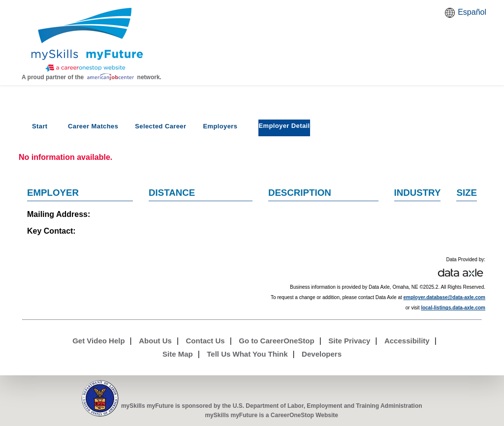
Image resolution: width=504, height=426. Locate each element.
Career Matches (93, 126)
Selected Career (160, 126)
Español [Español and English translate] (472, 12)
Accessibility (407, 341)
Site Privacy (349, 341)
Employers (220, 126)
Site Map (178, 354)
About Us (155, 341)
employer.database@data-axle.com (445, 297)
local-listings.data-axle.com (453, 308)
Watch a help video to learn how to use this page (476, 59)
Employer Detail (284, 126)
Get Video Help (98, 341)
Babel (451, 16)
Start (40, 126)
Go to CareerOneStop (276, 341)
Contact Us (205, 341)
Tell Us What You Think (247, 354)
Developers (322, 354)
